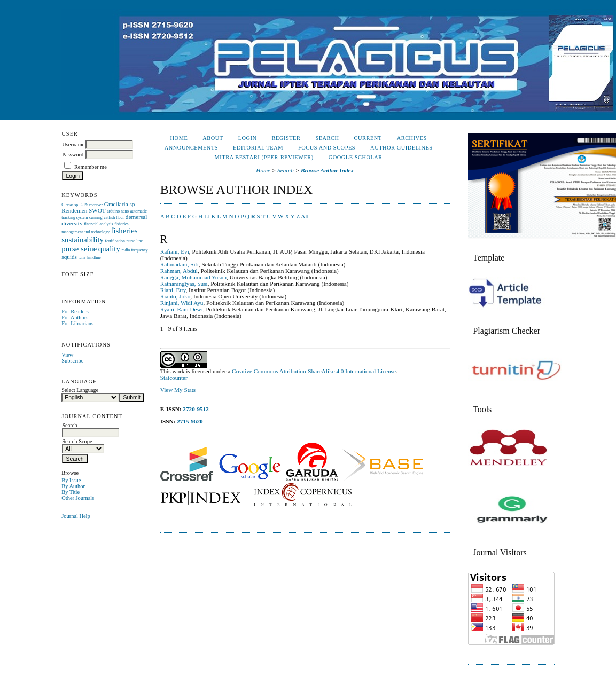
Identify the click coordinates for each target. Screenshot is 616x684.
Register (286, 138)
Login (248, 138)
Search (327, 138)
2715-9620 (190, 421)
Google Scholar (356, 157)
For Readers (75, 312)
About (213, 138)
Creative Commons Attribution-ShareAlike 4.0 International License (314, 371)
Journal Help (76, 516)
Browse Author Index (327, 170)
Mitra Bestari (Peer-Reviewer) (264, 157)
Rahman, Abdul (179, 271)
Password (73, 155)
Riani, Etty (173, 290)
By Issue (71, 480)
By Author (73, 486)
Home (179, 138)
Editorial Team (258, 148)
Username (73, 144)
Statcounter (174, 378)
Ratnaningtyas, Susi (184, 284)
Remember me (91, 167)
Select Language (80, 390)
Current (368, 138)
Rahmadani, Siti (180, 264)
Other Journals (78, 498)
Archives (412, 138)
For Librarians (77, 323)
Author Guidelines (401, 148)
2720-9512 (196, 409)
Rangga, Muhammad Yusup (193, 277)
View (67, 355)
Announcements (191, 148)
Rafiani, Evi (175, 251)
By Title (71, 492)
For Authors (75, 317)
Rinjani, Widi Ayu (182, 303)
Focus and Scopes (327, 148)
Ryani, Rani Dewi (182, 309)
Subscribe (72, 361)
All (305, 216)
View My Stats (178, 390)
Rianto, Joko (176, 296)
